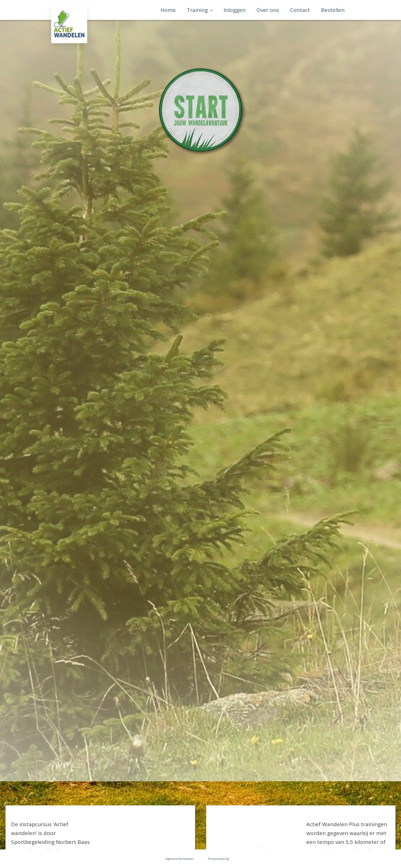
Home (168, 10)
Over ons (268, 10)
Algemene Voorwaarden (179, 859)
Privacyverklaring (218, 859)
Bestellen (333, 10)
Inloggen (235, 10)
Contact (300, 10)
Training (197, 10)
